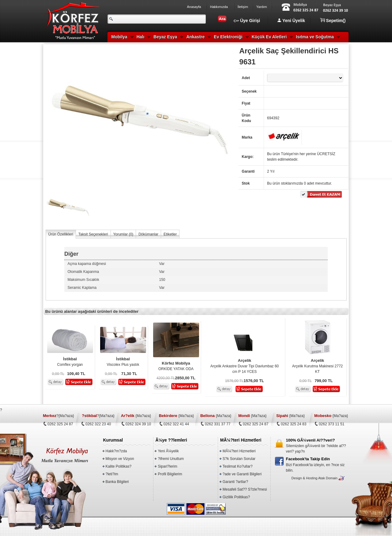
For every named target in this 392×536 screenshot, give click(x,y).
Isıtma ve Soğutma (315, 37)
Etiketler (170, 234)
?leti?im (112, 474)
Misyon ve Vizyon (120, 459)
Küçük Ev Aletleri (269, 37)
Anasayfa (194, 7)
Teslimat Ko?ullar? (238, 466)
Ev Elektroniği (228, 37)
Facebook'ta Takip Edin (308, 459)
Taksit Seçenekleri (93, 234)
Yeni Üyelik (291, 21)
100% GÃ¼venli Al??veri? (311, 440)
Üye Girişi (247, 21)
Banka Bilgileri (117, 482)
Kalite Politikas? (119, 466)
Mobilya (119, 37)
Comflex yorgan (70, 362)
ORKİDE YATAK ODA (176, 366)
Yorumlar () (123, 234)
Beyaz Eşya (165, 37)
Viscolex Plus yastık (123, 362)
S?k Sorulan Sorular (239, 459)
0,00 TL (58, 374)
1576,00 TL (234, 381)
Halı (141, 37)
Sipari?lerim (167, 466)
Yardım (262, 7)
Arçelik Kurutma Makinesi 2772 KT (318, 366)
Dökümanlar (148, 234)
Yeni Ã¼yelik (168, 451)
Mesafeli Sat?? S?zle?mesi (245, 489)
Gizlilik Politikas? (236, 497)
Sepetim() (333, 21)
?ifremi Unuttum (171, 459)
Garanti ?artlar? (235, 482)
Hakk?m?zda (116, 451)
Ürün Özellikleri (61, 234)
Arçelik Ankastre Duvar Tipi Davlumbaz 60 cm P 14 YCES (245, 366)
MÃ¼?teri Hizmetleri (239, 451)
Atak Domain (328, 478)
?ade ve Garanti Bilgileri (242, 474)
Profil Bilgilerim (170, 474)
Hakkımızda (219, 7)
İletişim (243, 7)
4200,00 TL (166, 378)
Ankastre (195, 37)
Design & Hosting (304, 478)
